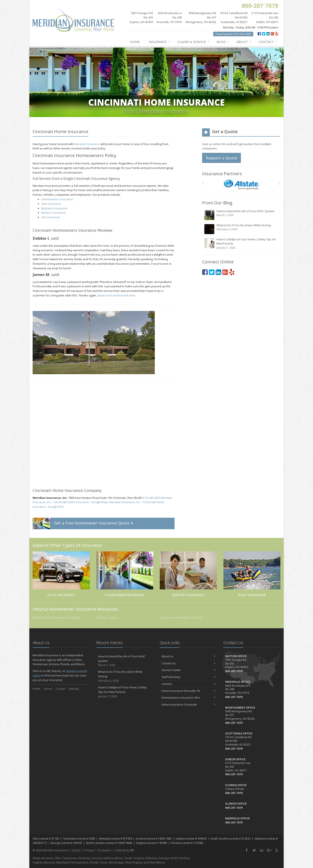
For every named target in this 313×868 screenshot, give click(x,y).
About (244, 42)
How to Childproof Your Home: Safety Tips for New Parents (242, 244)
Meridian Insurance (87, 144)
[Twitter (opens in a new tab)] (264, 34)
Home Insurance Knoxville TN (188, 691)
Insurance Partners (222, 174)
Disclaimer (105, 850)
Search (76, 850)
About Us (188, 656)
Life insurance (51, 217)
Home (135, 42)
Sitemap (74, 689)
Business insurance (54, 208)
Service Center (188, 670)
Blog (223, 42)
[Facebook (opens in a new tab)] (259, 34)
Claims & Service (194, 42)
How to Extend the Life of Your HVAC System (242, 215)
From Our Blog (217, 203)
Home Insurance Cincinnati (188, 704)
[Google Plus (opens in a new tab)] (272, 34)
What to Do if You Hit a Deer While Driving (242, 229)
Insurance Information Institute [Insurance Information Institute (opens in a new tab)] (181, 618)
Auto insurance (51, 204)
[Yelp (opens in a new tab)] (277, 34)
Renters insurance (53, 213)
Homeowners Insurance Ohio (188, 698)
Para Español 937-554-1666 (233, 34)
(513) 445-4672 (151, 498)
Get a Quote (83, 523)
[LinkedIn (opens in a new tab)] (268, 34)
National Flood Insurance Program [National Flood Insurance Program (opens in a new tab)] (57, 618)
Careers (188, 684)
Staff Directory (188, 677)
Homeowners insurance (57, 199)
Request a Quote (221, 158)
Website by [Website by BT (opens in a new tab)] (125, 850)
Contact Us (188, 663)
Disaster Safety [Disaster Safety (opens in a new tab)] (107, 618)
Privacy (89, 850)
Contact (268, 42)
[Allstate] (241, 185)
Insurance (160, 42)
